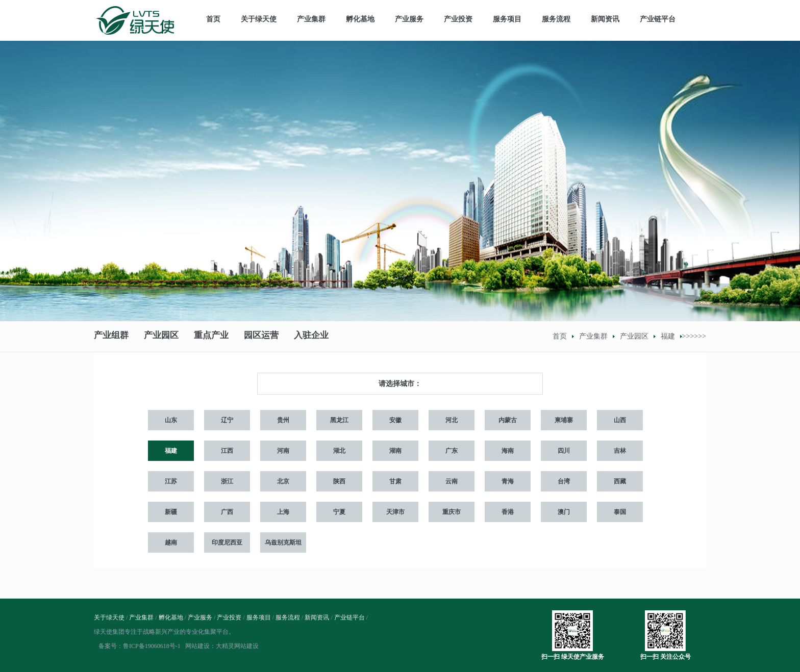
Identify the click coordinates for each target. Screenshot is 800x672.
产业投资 (458, 19)
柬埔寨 (564, 420)
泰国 (620, 512)
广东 (452, 451)
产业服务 (409, 19)
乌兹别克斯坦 (283, 542)
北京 (283, 481)
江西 (227, 451)
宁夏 (339, 512)
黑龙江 (339, 420)
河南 (283, 451)
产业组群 (111, 336)
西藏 (620, 481)
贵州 (283, 420)
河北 (452, 420)
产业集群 (311, 19)
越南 (171, 542)
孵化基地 (360, 19)
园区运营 (261, 336)
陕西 (339, 481)
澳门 (564, 512)
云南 (452, 481)
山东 (171, 420)
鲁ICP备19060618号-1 (152, 646)
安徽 (395, 420)
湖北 (339, 451)
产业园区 (161, 336)
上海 (283, 512)
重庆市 (452, 512)
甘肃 (395, 481)
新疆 (171, 512)
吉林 (620, 451)
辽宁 (227, 420)
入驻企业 (311, 336)
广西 (227, 512)
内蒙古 (508, 420)
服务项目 (507, 19)
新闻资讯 (605, 19)
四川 (564, 451)
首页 (213, 19)
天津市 (395, 512)
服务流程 (556, 19)
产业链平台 (658, 19)
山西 (620, 420)
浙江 (227, 481)
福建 (668, 336)
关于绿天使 (259, 19)
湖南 (395, 451)
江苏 (171, 481)
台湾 (564, 481)
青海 (508, 481)
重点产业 (211, 336)
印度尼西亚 (227, 542)
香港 (508, 512)
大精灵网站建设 (237, 646)
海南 (508, 451)
